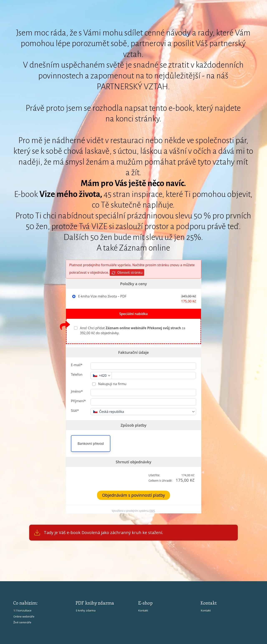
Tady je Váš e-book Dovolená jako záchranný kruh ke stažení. (103, 533)
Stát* (75, 411)
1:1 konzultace (22, 610)
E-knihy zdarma (86, 610)
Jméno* (77, 391)
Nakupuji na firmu (112, 384)
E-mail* (77, 365)
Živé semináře (22, 622)
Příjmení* (78, 401)
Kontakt (143, 610)
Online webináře (24, 616)
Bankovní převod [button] (91, 444)
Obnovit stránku (127, 273)
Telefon (77, 374)
